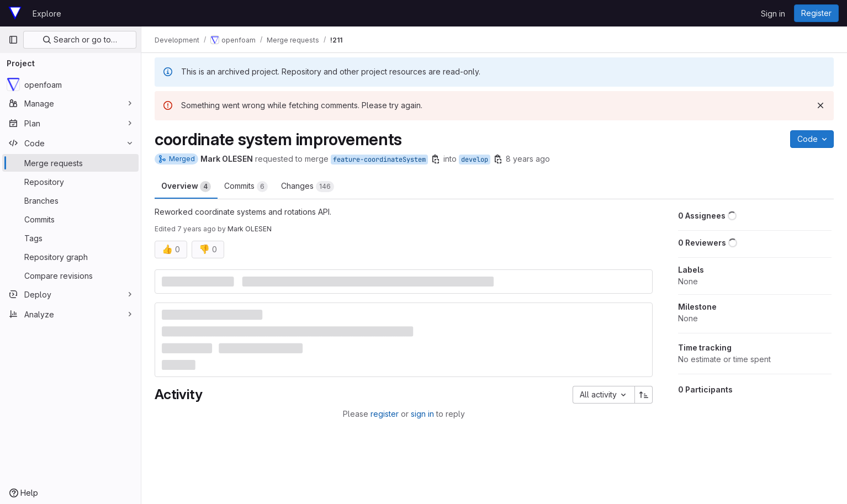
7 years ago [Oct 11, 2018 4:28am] (197, 229)
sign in (422, 414)
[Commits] (70, 219)
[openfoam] (70, 84)
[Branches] (70, 200)
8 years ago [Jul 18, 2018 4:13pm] (528, 159)
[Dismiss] (820, 105)
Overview (186, 187)
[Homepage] (15, 13)
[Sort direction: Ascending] (644, 395)
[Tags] (70, 238)
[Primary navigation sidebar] (13, 40)
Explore (47, 14)
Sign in (773, 14)
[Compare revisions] (70, 275)
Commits (246, 187)
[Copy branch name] (436, 159)
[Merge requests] (70, 163)
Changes (308, 187)
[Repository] (70, 182)
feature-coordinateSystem (379, 160)
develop (475, 160)
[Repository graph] (70, 257)
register (385, 414)
